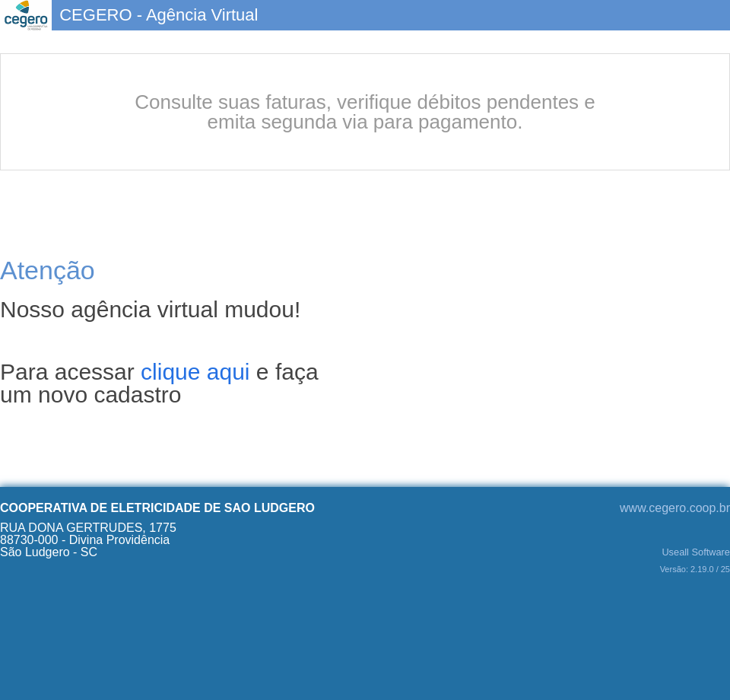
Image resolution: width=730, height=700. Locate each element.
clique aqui (195, 372)
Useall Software (696, 553)
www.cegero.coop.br (675, 508)
